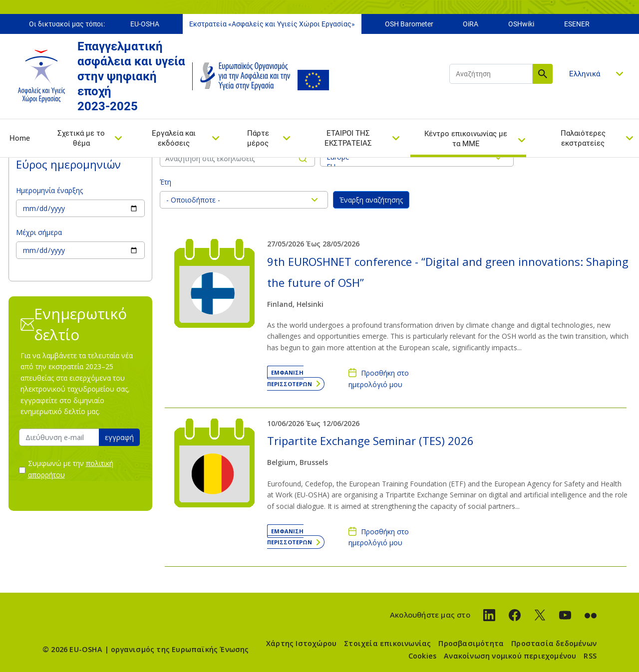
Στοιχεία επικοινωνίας (387, 643)
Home (20, 138)
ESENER (577, 24)
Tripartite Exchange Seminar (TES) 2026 (370, 441)
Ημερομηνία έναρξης (49, 190)
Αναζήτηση (543, 74)
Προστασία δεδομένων (554, 643)
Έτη (165, 182)
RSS (590, 656)
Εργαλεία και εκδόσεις (174, 138)
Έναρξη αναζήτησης (371, 200)
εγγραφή (119, 437)
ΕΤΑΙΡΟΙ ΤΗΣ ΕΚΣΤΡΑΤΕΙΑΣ (348, 138)
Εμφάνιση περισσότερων (290, 378)
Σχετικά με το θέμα (81, 138)
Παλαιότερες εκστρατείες (583, 138)
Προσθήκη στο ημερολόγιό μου (379, 378)
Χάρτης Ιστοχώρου (301, 643)
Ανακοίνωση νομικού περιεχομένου (510, 656)
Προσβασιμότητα (471, 643)
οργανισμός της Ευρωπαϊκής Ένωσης (180, 649)
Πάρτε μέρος (258, 138)
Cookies (422, 656)
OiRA (471, 24)
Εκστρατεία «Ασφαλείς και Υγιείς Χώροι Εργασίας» (272, 24)
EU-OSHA (145, 24)
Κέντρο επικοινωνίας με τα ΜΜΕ (466, 139)
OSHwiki (521, 24)
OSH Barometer (409, 24)
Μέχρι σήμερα (39, 232)
